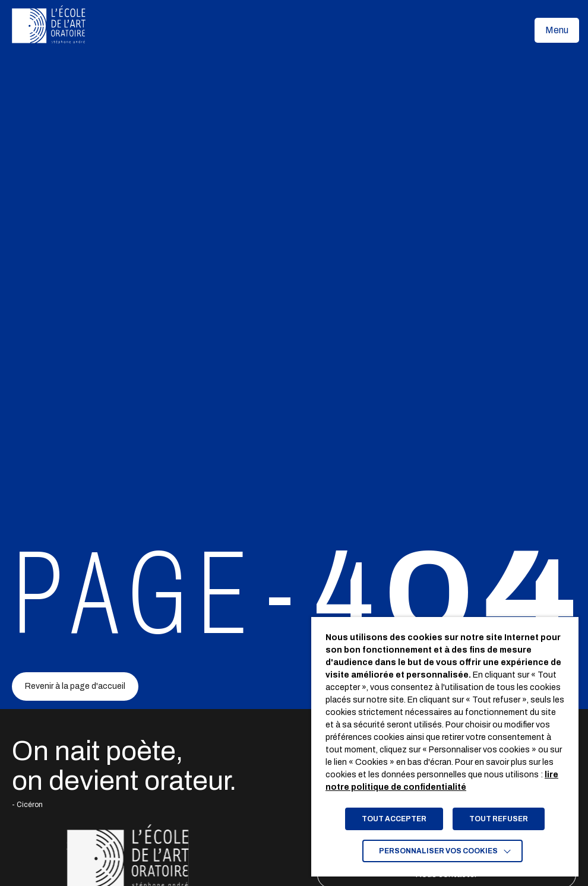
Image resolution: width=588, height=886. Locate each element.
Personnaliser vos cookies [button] (438, 851)
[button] (557, 30)
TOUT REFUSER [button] (499, 819)
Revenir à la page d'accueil (75, 686)
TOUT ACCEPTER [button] (394, 819)
